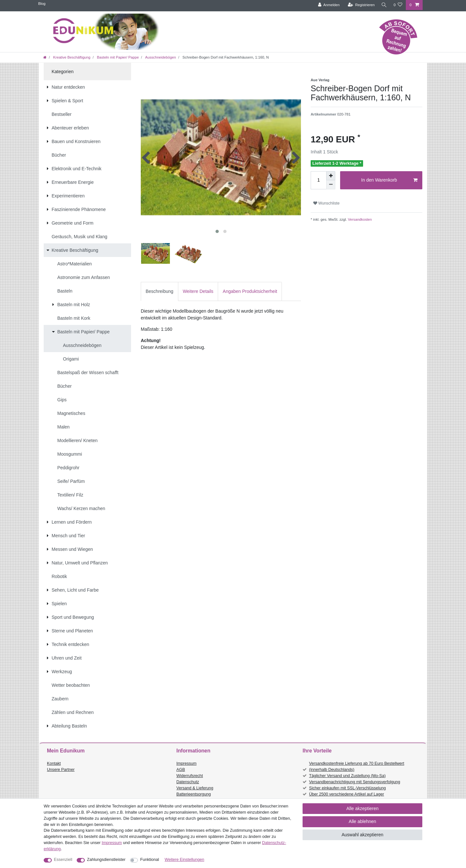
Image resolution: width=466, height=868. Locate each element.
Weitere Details (198, 291)
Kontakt (54, 763)
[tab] (160, 291)
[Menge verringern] (331, 185)
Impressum (186, 763)
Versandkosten (359, 219)
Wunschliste (326, 203)
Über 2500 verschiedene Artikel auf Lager (347, 794)
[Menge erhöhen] (331, 176)
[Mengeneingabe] (318, 180)
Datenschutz (188, 782)
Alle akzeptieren (362, 808)
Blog (42, 4)
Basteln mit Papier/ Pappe (117, 57)
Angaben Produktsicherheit (250, 291)
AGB (181, 770)
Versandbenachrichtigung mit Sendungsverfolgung (355, 782)
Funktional (150, 860)
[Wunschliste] (398, 5)
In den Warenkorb (389, 180)
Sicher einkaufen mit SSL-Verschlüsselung (347, 788)
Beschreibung (160, 291)
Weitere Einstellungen (184, 860)
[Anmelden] (328, 5)
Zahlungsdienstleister (106, 860)
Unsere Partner (61, 770)
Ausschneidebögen (160, 57)
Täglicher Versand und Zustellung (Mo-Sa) (347, 776)
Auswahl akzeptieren (362, 835)
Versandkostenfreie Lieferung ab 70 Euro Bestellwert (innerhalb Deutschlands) (357, 767)
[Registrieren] (360, 5)
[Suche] (383, 5)
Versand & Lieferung (195, 788)
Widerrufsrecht (190, 776)
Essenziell (63, 860)
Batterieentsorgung (194, 794)
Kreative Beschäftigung (71, 57)
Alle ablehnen (363, 821)
